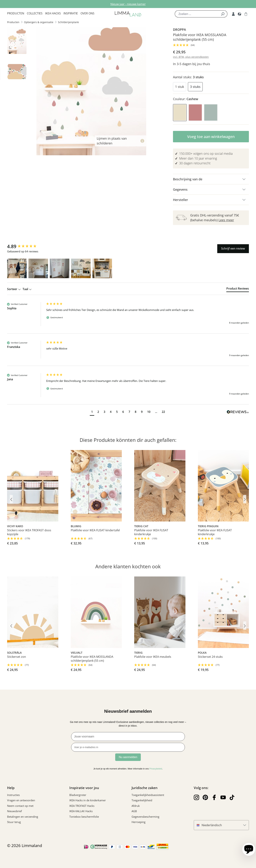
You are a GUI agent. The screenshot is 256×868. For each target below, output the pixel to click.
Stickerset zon (17, 657)
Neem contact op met (20, 806)
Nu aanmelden (128, 757)
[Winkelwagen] (246, 14)
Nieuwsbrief (14, 811)
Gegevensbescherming (145, 817)
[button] (17, 268)
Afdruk (136, 806)
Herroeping (138, 822)
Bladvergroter (78, 795)
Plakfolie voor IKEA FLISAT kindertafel (95, 530)
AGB (134, 811)
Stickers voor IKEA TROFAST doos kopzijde (29, 532)
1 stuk (180, 87)
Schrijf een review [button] (233, 248)
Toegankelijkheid (142, 800)
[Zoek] (223, 14)
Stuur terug (14, 822)
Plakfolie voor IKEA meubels (153, 657)
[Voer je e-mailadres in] (128, 747)
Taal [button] (27, 289)
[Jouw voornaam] (128, 737)
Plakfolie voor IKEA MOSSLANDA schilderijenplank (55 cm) (92, 659)
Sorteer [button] (14, 289)
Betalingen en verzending (23, 817)
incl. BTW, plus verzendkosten (191, 57)
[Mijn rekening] (233, 14)
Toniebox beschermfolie (84, 817)
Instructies (13, 795)
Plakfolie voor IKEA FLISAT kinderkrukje (151, 532)
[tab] (238, 289)
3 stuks (195, 87)
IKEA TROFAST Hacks (82, 806)
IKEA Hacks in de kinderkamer (88, 800)
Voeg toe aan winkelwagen (211, 137)
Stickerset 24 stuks (210, 657)
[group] (26, 246)
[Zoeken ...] (196, 14)
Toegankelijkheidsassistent (148, 795)
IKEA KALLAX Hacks (81, 811)
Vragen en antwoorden (21, 800)
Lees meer (226, 220)
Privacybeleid (156, 769)
